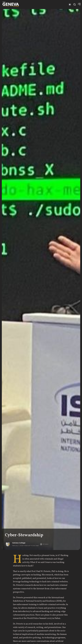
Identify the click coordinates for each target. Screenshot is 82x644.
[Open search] (75, 4)
